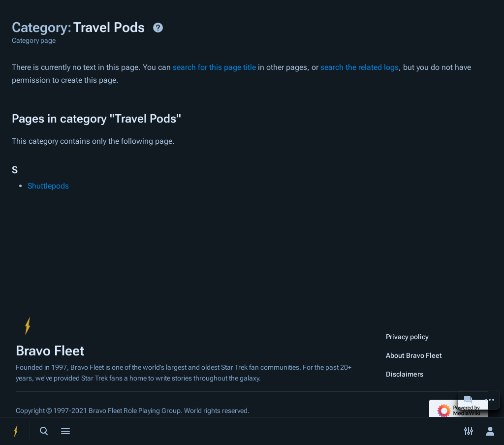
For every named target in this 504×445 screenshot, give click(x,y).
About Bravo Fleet (414, 355)
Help (158, 28)
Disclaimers (405, 374)
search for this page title (214, 67)
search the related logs (360, 67)
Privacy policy (407, 337)
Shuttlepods (48, 186)
